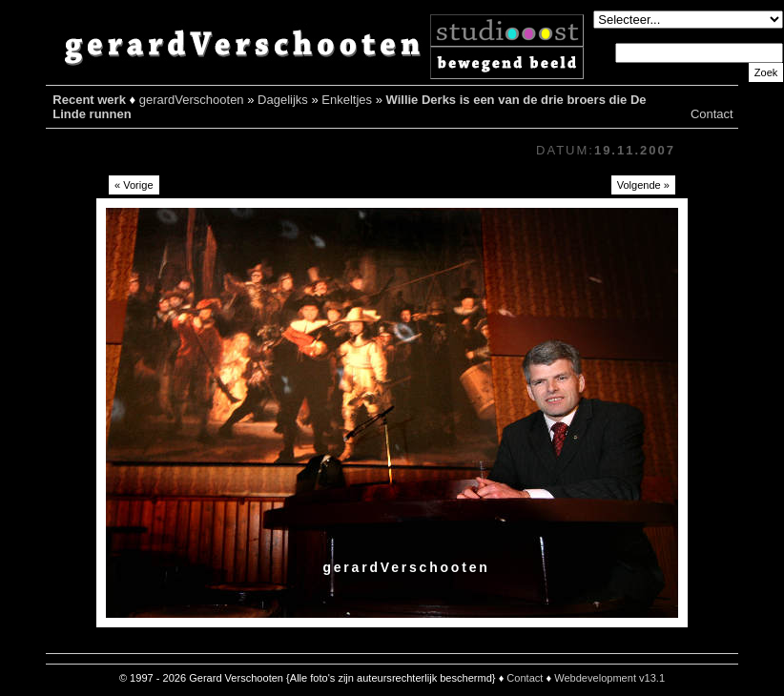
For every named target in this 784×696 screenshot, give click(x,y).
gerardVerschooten (192, 100)
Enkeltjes (347, 100)
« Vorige (134, 185)
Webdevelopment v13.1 (609, 678)
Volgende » (643, 185)
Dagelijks (283, 100)
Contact (712, 114)
